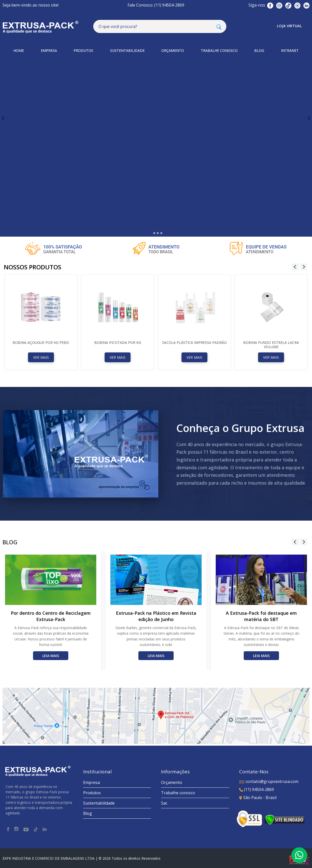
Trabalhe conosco (178, 793)
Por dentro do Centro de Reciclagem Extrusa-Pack (51, 616)
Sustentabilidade (99, 803)
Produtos (92, 793)
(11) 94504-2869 (257, 789)
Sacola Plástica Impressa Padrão (194, 342)
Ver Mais (41, 357)
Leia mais (51, 656)
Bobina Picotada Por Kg (118, 342)
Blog (88, 813)
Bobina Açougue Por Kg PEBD (41, 342)
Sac (164, 803)
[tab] (151, 233)
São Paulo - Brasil (258, 798)
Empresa (91, 782)
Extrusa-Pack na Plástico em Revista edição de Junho (156, 616)
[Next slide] (309, 118)
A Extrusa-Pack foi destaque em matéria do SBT (261, 616)
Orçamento (172, 782)
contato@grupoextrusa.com (269, 781)
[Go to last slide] (3, 118)
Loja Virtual (289, 26)
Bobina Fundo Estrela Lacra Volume (271, 345)
